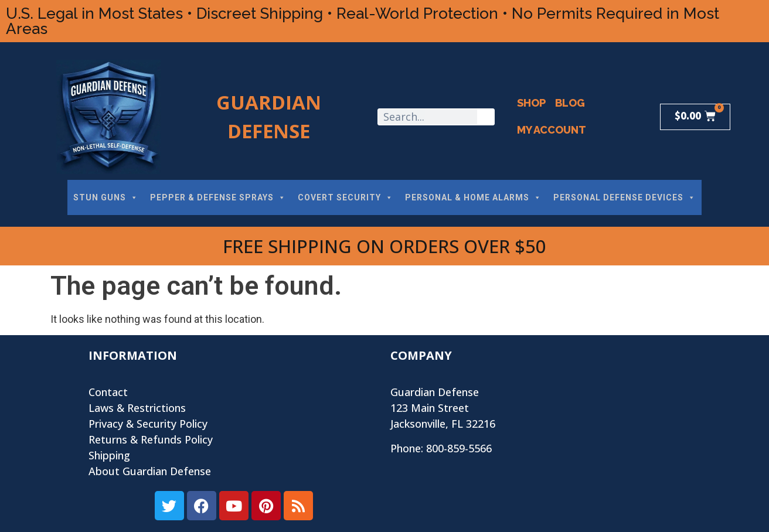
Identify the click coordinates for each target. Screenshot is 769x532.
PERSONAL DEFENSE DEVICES (625, 197)
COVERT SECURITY (346, 197)
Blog (570, 103)
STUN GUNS (106, 197)
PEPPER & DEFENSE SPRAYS (218, 197)
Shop (531, 103)
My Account (552, 130)
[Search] (486, 117)
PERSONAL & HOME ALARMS (473, 197)
